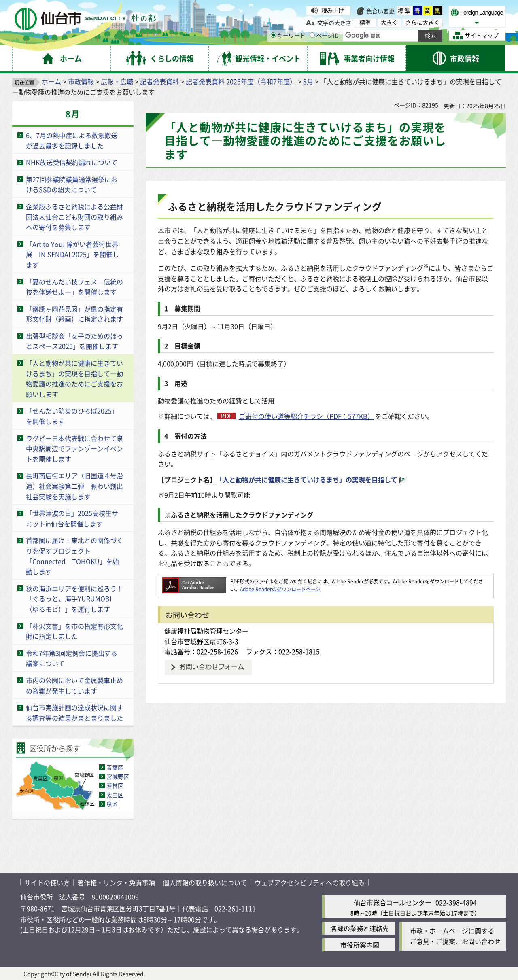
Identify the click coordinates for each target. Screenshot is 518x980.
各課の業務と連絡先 (360, 928)
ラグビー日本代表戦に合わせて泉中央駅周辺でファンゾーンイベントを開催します (74, 449)
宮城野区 (118, 776)
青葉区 (115, 767)
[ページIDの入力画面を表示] (312, 35)
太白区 (115, 795)
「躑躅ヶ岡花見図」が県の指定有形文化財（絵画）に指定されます (74, 314)
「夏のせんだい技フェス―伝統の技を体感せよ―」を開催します (74, 287)
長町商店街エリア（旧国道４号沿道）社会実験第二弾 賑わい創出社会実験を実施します (74, 486)
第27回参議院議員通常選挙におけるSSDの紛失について (72, 185)
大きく (389, 22)
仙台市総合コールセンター (393, 902)
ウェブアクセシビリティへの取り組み (310, 882)
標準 (404, 11)
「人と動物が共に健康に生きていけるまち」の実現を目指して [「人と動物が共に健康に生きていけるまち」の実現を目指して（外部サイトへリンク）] (307, 479)
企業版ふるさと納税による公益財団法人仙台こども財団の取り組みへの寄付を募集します (74, 217)
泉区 (112, 804)
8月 (308, 81)
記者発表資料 (159, 81)
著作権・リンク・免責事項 (116, 882)
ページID (324, 35)
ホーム (51, 81)
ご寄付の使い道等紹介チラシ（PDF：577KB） (306, 416)
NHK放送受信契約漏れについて (72, 162)
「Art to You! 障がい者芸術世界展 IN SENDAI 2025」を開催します (72, 254)
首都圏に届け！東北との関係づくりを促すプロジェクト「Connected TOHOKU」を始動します (74, 556)
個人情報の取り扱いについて (205, 882)
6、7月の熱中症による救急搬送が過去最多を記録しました (72, 140)
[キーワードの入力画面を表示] (273, 35)
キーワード (288, 35)
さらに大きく (422, 22)
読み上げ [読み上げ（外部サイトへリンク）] (333, 10)
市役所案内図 (360, 945)
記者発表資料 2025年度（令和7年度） (241, 81)
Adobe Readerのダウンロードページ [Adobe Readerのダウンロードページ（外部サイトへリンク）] (280, 589)
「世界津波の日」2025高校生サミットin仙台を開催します (72, 518)
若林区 (115, 785)
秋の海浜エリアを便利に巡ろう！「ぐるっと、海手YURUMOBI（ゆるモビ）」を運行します (74, 599)
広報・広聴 (117, 81)
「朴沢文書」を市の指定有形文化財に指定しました (74, 631)
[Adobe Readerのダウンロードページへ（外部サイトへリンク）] (194, 581)
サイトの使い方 (47, 882)
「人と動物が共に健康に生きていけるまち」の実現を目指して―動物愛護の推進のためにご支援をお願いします (74, 379)
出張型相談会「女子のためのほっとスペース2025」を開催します (74, 341)
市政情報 (81, 81)
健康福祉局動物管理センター (206, 631)
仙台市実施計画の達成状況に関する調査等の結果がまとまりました (74, 713)
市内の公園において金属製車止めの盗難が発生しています (74, 685)
